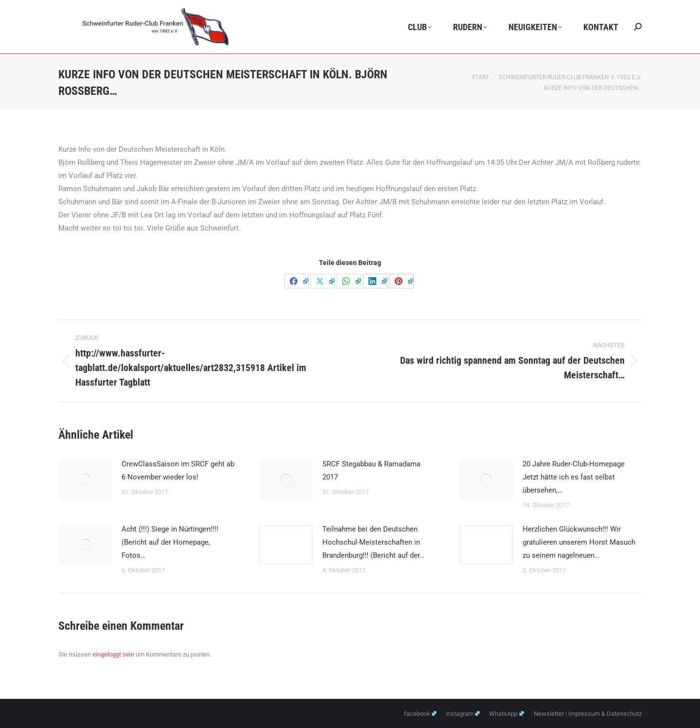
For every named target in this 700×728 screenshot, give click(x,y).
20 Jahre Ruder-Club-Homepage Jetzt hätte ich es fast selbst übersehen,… (574, 477)
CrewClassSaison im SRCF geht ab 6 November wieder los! (178, 471)
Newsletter (549, 714)
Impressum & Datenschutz (605, 714)
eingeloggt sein (113, 654)
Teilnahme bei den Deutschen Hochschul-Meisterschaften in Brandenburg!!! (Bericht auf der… (373, 542)
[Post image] (85, 479)
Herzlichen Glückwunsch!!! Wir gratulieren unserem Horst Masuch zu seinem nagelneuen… (579, 542)
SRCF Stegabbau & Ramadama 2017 (371, 471)
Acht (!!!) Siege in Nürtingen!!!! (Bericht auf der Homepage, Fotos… (170, 542)
